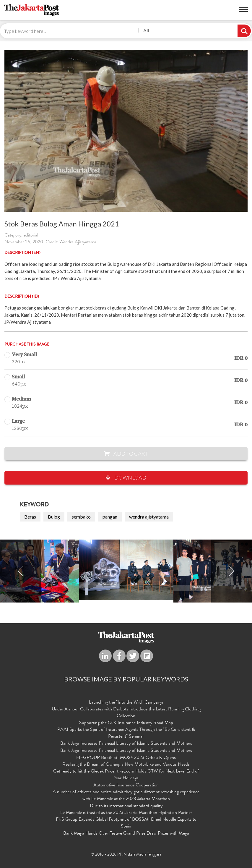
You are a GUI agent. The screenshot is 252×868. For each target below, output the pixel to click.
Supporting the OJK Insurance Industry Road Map (126, 723)
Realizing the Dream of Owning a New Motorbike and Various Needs (126, 765)
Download (126, 477)
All (146, 30)
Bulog (54, 517)
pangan (110, 517)
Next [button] (232, 571)
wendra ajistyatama (149, 517)
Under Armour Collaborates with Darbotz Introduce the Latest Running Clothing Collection (126, 713)
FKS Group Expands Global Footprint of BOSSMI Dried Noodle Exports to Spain (126, 823)
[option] (126, 570)
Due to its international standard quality (126, 806)
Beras (30, 517)
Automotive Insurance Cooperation (126, 786)
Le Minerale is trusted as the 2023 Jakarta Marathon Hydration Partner (126, 813)
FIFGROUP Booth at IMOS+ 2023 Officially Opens (126, 758)
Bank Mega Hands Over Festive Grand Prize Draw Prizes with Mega (126, 834)
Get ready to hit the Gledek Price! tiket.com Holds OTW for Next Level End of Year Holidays (126, 775)
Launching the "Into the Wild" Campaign (126, 703)
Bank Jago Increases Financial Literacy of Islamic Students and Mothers (126, 744)
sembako (81, 517)
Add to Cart (126, 454)
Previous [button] (20, 571)
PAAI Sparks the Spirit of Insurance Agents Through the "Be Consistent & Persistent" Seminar (126, 733)
